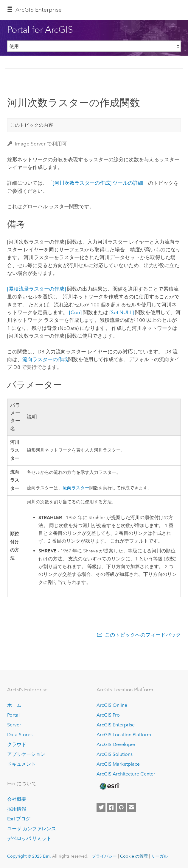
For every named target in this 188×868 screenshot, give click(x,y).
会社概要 (17, 799)
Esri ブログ (19, 819)
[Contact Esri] (131, 807)
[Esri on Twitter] (101, 807)
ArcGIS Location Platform (124, 735)
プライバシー (104, 856)
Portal (13, 715)
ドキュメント (21, 764)
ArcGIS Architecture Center (126, 774)
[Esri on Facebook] (111, 807)
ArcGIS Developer (116, 744)
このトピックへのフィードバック (143, 635)
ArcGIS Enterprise (39, 10)
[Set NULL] (122, 312)
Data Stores (20, 735)
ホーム (14, 705)
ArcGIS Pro (108, 715)
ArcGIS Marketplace (118, 764)
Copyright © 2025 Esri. (29, 856)
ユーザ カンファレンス (32, 829)
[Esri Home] (109, 786)
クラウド (17, 744)
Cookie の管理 (134, 856)
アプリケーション (26, 754)
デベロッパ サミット (29, 838)
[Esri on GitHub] (121, 807)
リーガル (159, 856)
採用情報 (17, 809)
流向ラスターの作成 (45, 359)
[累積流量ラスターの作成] (36, 289)
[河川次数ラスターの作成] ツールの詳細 (98, 183)
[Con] (75, 312)
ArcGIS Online (112, 705)
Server (14, 725)
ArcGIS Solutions (115, 754)
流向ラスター (76, 488)
